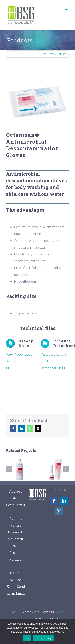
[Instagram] (59, 511)
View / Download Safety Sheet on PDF (19, 361)
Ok (27, 638)
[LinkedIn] (64, 501)
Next (62, 54)
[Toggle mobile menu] (67, 8)
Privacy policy (43, 638)
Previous (48, 54)
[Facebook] (54, 501)
